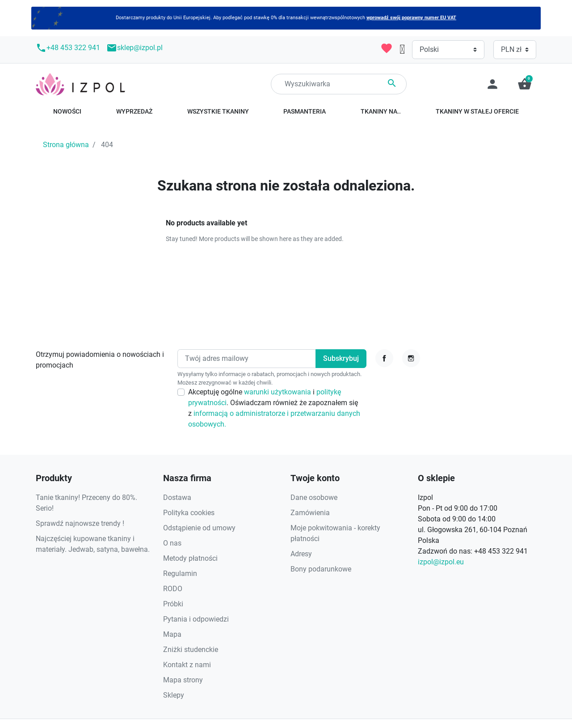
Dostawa (177, 497)
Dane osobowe (314, 497)
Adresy (301, 554)
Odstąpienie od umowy (199, 528)
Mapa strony (183, 680)
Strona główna (66, 145)
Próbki (173, 604)
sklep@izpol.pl (135, 48)
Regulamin (180, 574)
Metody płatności (190, 558)
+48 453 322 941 (68, 48)
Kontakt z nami (187, 665)
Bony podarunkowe (321, 569)
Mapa (172, 634)
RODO (173, 589)
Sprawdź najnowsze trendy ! (80, 523)
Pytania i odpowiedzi (196, 619)
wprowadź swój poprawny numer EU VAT (411, 18)
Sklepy (174, 695)
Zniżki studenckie (191, 650)
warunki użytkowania (278, 392)
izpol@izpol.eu (441, 562)
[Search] (339, 84)
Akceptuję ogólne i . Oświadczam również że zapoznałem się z (274, 408)
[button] (525, 84)
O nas (172, 543)
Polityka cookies (189, 513)
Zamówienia (310, 513)
